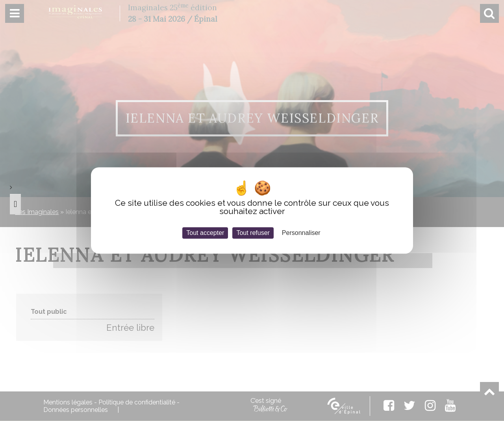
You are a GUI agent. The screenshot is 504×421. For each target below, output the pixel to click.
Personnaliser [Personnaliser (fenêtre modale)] (301, 233)
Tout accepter (205, 233)
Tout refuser (253, 233)
